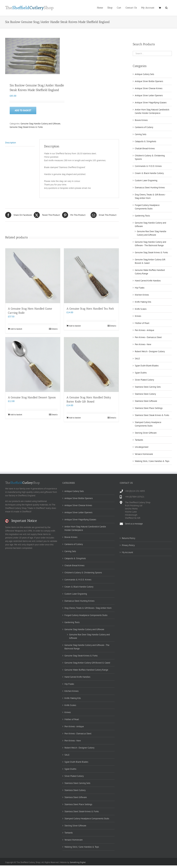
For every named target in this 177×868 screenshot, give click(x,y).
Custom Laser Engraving (146, 180)
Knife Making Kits (143, 302)
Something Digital (78, 862)
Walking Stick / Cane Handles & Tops (152, 461)
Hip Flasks (140, 288)
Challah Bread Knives (145, 148)
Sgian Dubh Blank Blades (147, 366)
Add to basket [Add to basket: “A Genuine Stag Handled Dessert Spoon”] (16, 414)
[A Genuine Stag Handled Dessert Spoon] (33, 364)
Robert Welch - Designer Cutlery (150, 351)
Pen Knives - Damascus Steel (148, 337)
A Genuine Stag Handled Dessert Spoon (32, 397)
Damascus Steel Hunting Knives (150, 188)
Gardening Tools (142, 216)
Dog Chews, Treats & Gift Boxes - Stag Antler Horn (88, 608)
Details (54, 328)
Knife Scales (141, 309)
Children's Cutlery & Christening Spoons (83, 573)
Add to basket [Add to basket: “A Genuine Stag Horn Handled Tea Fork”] (75, 325)
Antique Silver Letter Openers (149, 95)
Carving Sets (141, 134)
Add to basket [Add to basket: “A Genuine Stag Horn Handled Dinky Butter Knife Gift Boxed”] (75, 417)
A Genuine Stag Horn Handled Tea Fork (90, 308)
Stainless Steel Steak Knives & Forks (152, 415)
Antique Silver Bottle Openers (149, 81)
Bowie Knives (141, 120)
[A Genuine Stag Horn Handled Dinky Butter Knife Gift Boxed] (91, 364)
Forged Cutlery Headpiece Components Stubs (86, 615)
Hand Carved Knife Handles (148, 281)
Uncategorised (142, 447)
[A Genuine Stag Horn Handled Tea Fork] (91, 275)
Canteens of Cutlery (144, 127)
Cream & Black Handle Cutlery (149, 173)
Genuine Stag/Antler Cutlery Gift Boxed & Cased (87, 663)
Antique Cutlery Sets (144, 74)
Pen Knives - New (143, 344)
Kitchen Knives (142, 295)
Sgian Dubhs (141, 373)
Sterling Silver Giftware (146, 433)
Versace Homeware (144, 454)
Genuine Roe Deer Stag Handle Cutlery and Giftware (89, 636)
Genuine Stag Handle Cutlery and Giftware (40, 123)
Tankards (139, 440)
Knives (138, 316)
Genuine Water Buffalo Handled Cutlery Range (86, 670)
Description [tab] (11, 142)
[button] (166, 7)
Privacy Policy (128, 545)
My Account (127, 552)
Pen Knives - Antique (145, 330)
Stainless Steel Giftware (146, 401)
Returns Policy (129, 538)
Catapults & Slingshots (145, 141)
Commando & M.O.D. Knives (148, 166)
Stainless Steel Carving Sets (148, 387)
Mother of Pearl (142, 323)
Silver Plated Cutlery (144, 380)
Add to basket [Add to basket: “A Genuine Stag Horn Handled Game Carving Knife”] (16, 328)
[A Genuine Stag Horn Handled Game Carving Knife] (33, 275)
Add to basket (23, 110)
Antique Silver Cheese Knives (149, 88)
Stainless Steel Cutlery (145, 394)
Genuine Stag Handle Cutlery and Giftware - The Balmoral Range (87, 647)
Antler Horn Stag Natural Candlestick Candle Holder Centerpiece (85, 528)
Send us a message (134, 524)
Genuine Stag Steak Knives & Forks (26, 127)
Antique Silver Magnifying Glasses (151, 103)
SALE (137, 359)
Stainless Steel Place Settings (149, 408)
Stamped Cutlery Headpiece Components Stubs (87, 819)
